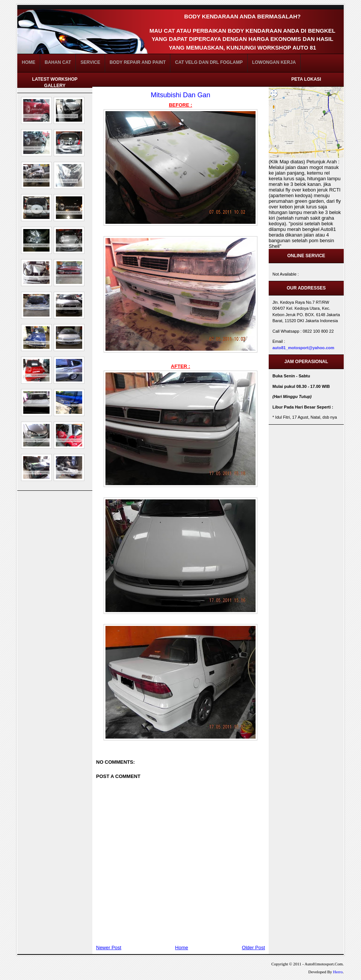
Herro (338, 972)
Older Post (253, 948)
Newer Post (109, 948)
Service (90, 62)
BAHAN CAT (58, 62)
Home (29, 62)
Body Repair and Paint (138, 62)
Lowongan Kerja (274, 62)
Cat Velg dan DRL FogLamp (209, 62)
